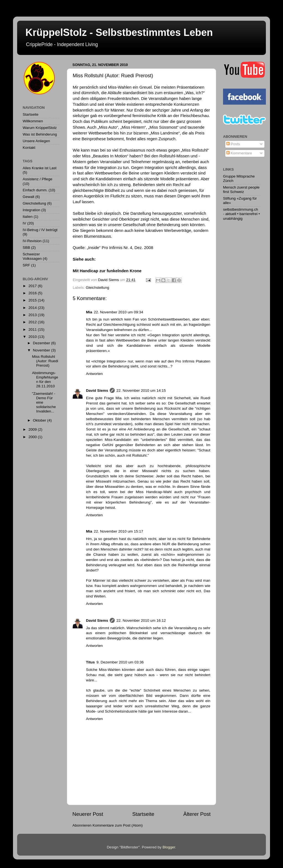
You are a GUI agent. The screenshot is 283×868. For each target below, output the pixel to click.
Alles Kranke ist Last (40, 168)
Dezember (42, 343)
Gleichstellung (97, 288)
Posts (233, 144)
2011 (33, 330)
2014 (33, 308)
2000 (33, 437)
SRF (26, 265)
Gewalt (28, 197)
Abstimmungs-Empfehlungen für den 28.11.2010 (45, 380)
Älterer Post (197, 814)
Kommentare (239, 153)
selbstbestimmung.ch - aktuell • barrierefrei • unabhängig (241, 214)
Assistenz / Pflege (37, 179)
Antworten (94, 374)
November (42, 350)
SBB (26, 248)
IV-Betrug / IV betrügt (40, 230)
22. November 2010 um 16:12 (141, 620)
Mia (89, 312)
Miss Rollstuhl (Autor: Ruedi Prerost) (45, 361)
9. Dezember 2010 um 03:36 (120, 662)
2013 (33, 315)
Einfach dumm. (35, 190)
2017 (33, 286)
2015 (33, 300)
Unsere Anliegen (36, 141)
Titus (90, 662)
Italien (28, 217)
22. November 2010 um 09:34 (119, 312)
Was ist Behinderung (40, 134)
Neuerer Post (88, 814)
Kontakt (29, 148)
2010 (33, 337)
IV (24, 223)
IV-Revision (32, 241)
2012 (33, 322)
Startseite (143, 814)
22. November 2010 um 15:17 (119, 531)
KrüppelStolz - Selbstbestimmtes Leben (119, 32)
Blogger (169, 847)
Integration (32, 210)
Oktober (40, 420)
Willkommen (33, 121)
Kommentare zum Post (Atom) (118, 825)
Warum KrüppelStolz (40, 128)
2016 (33, 293)
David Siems (97, 391)
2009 (33, 429)
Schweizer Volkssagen (32, 256)
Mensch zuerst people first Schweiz (241, 190)
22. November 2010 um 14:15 (141, 391)
